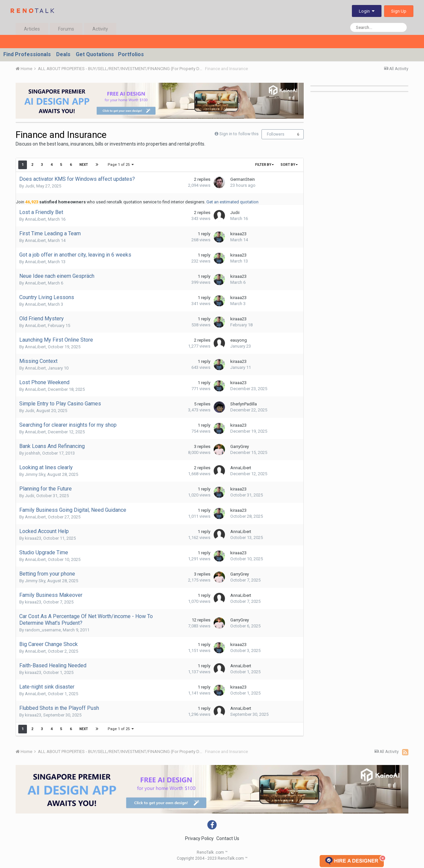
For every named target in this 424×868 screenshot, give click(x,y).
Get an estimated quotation (232, 202)
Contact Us (228, 838)
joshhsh (33, 453)
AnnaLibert (35, 219)
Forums (66, 29)
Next (84, 165)
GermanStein (243, 179)
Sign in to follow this (239, 134)
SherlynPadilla (244, 404)
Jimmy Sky (35, 474)
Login (367, 11)
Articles (32, 29)
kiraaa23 (238, 234)
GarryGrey (240, 446)
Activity (100, 29)
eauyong (239, 340)
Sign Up (399, 11)
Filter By (265, 165)
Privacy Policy (199, 838)
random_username (43, 630)
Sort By (289, 165)
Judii (30, 186)
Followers (276, 134)
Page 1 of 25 (121, 165)
